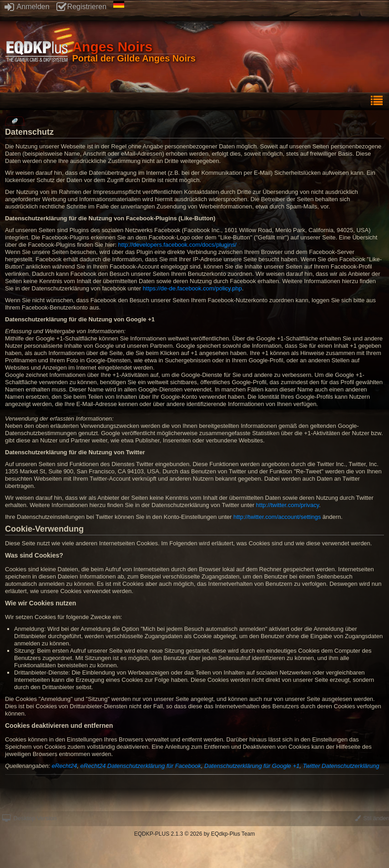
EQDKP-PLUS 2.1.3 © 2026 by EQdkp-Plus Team (194, 834)
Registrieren (81, 7)
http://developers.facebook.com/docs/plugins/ (177, 245)
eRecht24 (65, 766)
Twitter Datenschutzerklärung (341, 766)
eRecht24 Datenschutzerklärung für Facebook (141, 766)
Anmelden (27, 7)
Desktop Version (29, 818)
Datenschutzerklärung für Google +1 (252, 766)
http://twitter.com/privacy (288, 505)
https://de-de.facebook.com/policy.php (192, 288)
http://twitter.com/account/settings (277, 517)
